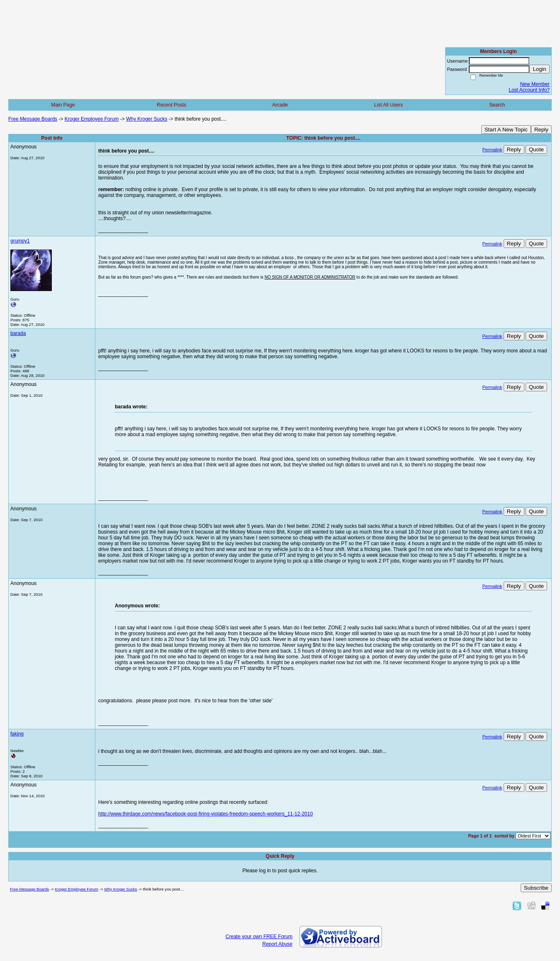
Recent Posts (171, 105)
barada (18, 333)
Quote (536, 149)
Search (497, 105)
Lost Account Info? (529, 90)
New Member (535, 84)
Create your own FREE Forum (259, 937)
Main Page (63, 105)
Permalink (492, 150)
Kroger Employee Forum (92, 119)
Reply (541, 130)
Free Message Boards (33, 119)
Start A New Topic (506, 130)
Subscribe (536, 888)
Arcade (280, 105)
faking (17, 734)
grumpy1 (20, 241)
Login (539, 69)
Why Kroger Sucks (147, 119)
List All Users (389, 105)
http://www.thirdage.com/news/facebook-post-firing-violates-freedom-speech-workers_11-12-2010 (206, 814)
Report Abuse (278, 944)
